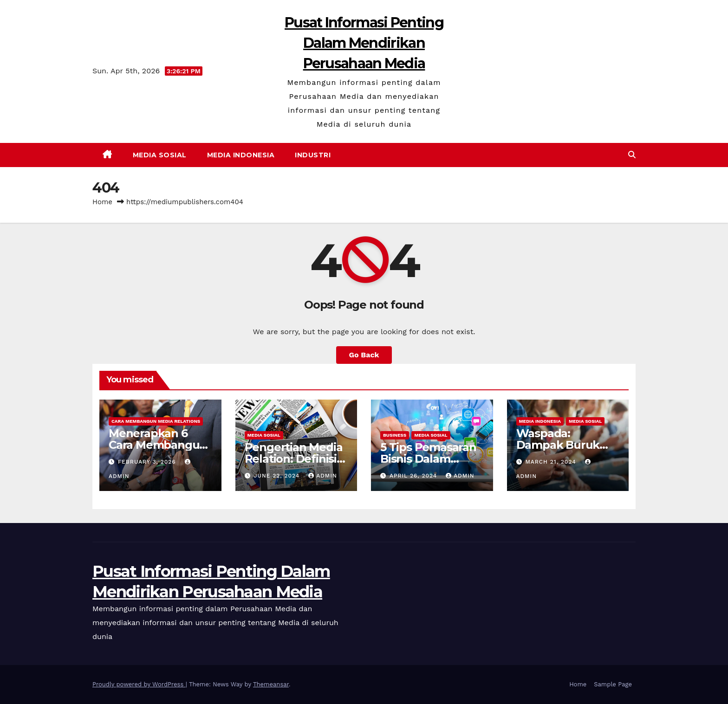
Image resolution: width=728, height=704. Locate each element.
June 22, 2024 (278, 476)
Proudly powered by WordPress (139, 684)
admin (323, 476)
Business (395, 435)
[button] (632, 155)
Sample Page (613, 684)
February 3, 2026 (148, 462)
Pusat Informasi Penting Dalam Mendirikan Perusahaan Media (364, 43)
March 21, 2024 (552, 462)
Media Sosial (160, 155)
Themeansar (271, 684)
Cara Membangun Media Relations (156, 421)
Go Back (364, 355)
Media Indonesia (241, 155)
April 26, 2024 (414, 476)
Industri (313, 155)
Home (102, 202)
